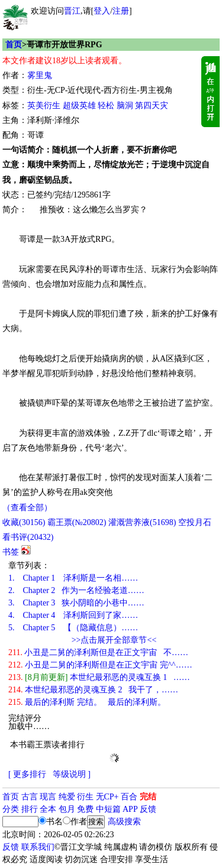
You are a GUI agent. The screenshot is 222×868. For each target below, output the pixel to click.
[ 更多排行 (27, 774)
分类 (11, 809)
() (24, 522)
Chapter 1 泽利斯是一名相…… (73, 578)
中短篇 (108, 809)
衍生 (85, 797)
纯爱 (67, 797)
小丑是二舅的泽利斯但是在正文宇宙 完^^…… (100, 665)
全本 (48, 809)
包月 (67, 809)
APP (130, 809)
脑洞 (125, 106)
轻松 (106, 106)
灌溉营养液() (142, 522)
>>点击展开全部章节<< (114, 640)
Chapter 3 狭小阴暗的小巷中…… (76, 603)
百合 (129, 797)
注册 (121, 11)
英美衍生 (44, 106)
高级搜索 (124, 822)
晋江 (72, 11)
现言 (48, 797)
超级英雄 (79, 106)
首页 (14, 45)
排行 (30, 809)
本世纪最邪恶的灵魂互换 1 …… (99, 677)
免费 (85, 809)
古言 (30, 797)
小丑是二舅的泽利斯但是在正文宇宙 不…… (98, 652)
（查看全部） (27, 508)
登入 (102, 11)
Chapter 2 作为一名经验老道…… (76, 590)
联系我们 (38, 847)
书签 (11, 552)
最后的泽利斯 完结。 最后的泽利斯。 (87, 702)
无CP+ (107, 797)
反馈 (148, 809)
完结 (148, 797)
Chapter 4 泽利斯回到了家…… (73, 615)
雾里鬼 (40, 75)
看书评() (28, 537)
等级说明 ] (72, 774)
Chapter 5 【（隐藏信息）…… (73, 628)
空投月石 (195, 522)
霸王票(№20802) (77, 522)
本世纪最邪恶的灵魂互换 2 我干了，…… (93, 690)
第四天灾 (152, 106)
